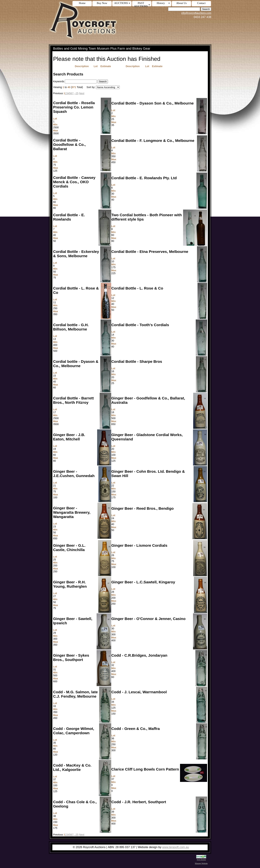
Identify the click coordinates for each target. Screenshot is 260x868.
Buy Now (102, 3)
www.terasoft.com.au (176, 847)
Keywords (59, 81)
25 (77, 93)
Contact (201, 3)
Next (82, 93)
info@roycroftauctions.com (196, 13)
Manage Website (201, 863)
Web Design (201, 859)
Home (82, 3)
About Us (181, 3)
